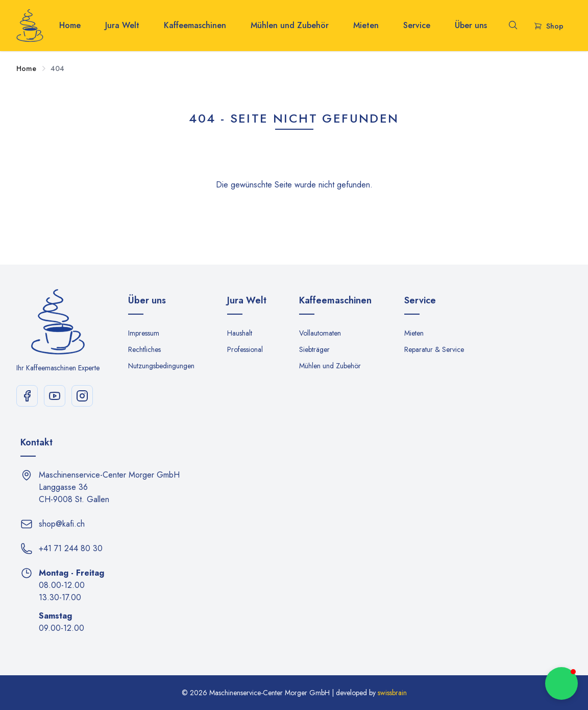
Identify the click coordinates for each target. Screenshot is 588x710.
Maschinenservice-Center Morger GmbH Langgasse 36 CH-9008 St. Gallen (109, 487)
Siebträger (314, 349)
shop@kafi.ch (62, 524)
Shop (549, 26)
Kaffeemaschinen (195, 25)
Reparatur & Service (434, 349)
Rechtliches (144, 349)
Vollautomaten (320, 333)
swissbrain (392, 693)
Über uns (471, 25)
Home (70, 25)
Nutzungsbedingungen (161, 366)
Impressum (144, 333)
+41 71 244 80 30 (71, 548)
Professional (245, 349)
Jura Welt (122, 25)
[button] (561, 683)
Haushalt (240, 333)
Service (417, 25)
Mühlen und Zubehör (290, 25)
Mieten (366, 25)
